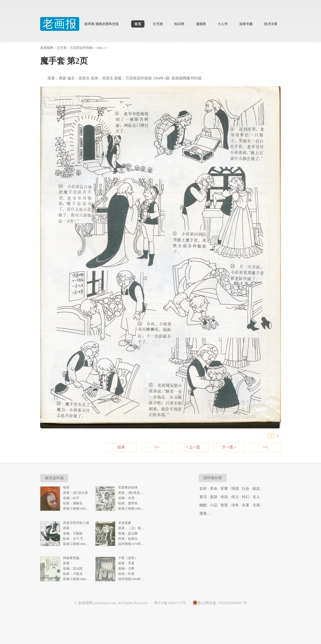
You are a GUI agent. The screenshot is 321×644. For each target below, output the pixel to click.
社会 (246, 489)
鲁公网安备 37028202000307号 (220, 603)
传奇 (235, 505)
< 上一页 (193, 447)
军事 (224, 489)
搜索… (205, 513)
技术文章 (271, 24)
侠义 (235, 497)
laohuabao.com (105, 603)
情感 (235, 489)
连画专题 (246, 24)
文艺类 (158, 24)
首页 (138, 24)
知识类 (179, 24)
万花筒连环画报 (81, 48)
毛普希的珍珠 (128, 487)
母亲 (66, 487)
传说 (224, 497)
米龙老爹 (125, 523)
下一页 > (229, 447)
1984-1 (101, 48)
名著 (246, 505)
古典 (256, 505)
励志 (256, 489)
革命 (214, 489)
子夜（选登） (128, 558)
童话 (203, 497)
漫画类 (201, 24)
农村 (203, 489)
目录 (121, 447)
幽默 (203, 505)
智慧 (224, 505)
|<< (157, 447)
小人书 (223, 24)
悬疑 (214, 497)
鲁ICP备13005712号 (170, 603)
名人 (256, 497)
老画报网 (47, 48)
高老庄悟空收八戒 (76, 523)
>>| (265, 447)
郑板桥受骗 (71, 558)
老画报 (60, 24)
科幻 (246, 497)
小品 (214, 505)
